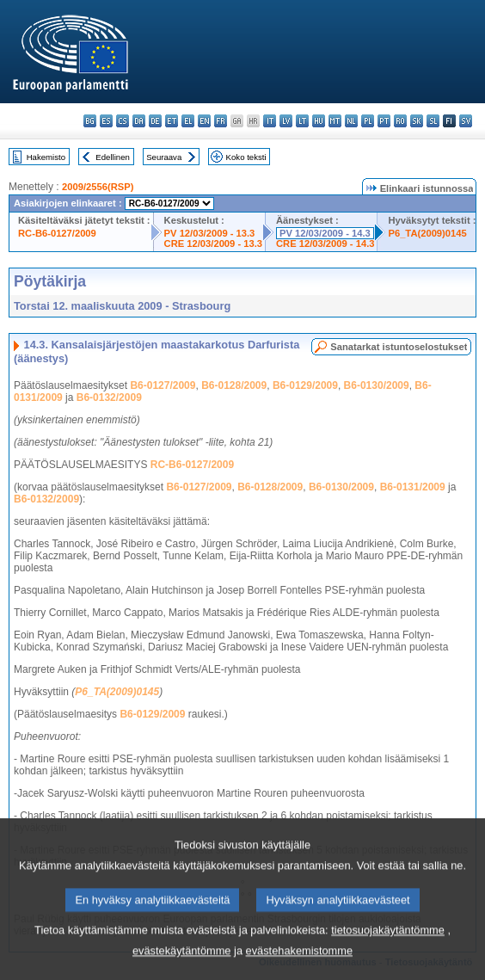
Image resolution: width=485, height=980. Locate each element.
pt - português (384, 121)
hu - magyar (319, 121)
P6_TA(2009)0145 (427, 233)
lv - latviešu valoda (286, 121)
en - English (204, 121)
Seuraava (164, 157)
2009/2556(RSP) (98, 187)
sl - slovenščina (433, 121)
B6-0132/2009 (109, 398)
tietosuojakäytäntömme (388, 951)
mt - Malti (335, 121)
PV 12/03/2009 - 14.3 (325, 233)
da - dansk (139, 121)
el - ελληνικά (188, 121)
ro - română (400, 121)
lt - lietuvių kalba (302, 121)
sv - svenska (466, 121)
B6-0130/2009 (377, 385)
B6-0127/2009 (163, 385)
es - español (106, 121)
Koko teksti (246, 157)
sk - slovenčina (417, 121)
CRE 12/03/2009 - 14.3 (325, 243)
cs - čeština (123, 121)
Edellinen (112, 157)
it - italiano (270, 121)
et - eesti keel (172, 121)
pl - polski (368, 121)
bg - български (90, 121)
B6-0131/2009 (413, 487)
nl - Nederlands (351, 121)
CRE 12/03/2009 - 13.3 (213, 243)
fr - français (221, 121)
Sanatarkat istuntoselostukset (399, 347)
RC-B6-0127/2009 (57, 233)
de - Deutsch (155, 121)
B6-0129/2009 (305, 385)
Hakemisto (46, 157)
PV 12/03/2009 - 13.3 (210, 233)
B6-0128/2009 (234, 385)
